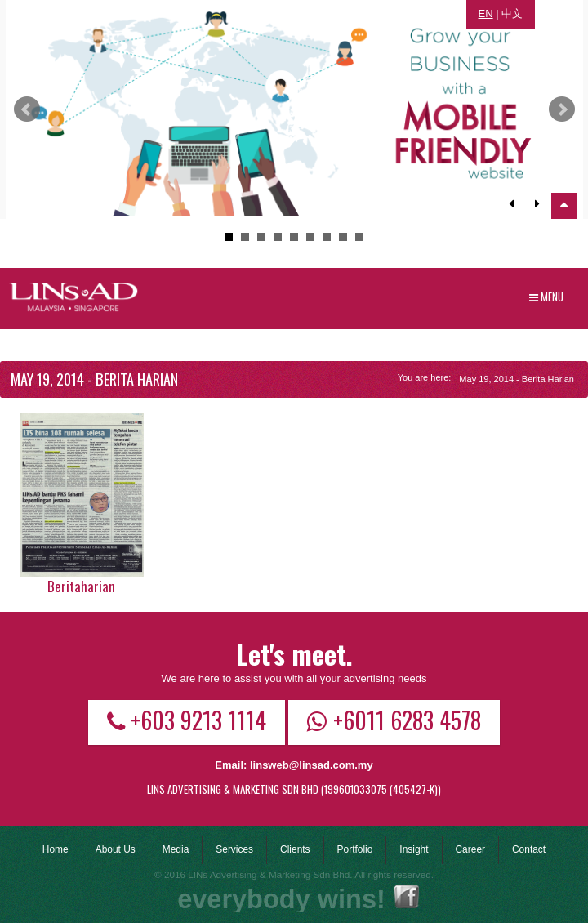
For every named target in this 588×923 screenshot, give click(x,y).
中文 (512, 13)
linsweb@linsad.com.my (312, 765)
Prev (27, 109)
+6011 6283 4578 (394, 720)
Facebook (406, 896)
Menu (546, 297)
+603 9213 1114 (187, 720)
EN (486, 13)
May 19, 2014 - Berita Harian (517, 379)
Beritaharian (81, 586)
